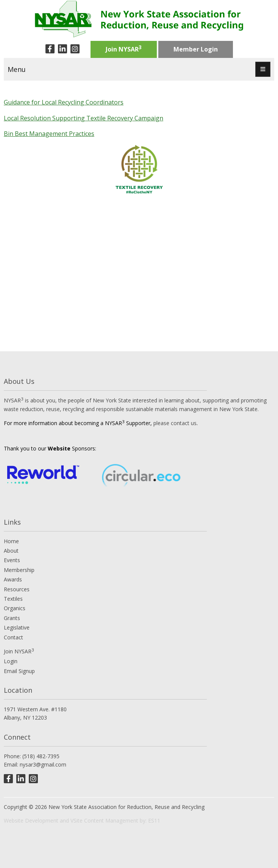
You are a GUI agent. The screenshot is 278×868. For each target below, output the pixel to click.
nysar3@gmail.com (43, 764)
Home (11, 541)
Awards (13, 579)
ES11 (154, 820)
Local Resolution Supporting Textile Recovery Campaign (84, 118)
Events (12, 560)
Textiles (13, 599)
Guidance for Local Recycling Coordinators (64, 102)
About (11, 551)
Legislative (17, 627)
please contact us (175, 423)
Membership (19, 570)
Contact (13, 637)
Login (11, 661)
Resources (17, 589)
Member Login (196, 49)
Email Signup (19, 671)
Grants (12, 618)
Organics (15, 608)
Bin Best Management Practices (49, 134)
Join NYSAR (124, 48)
